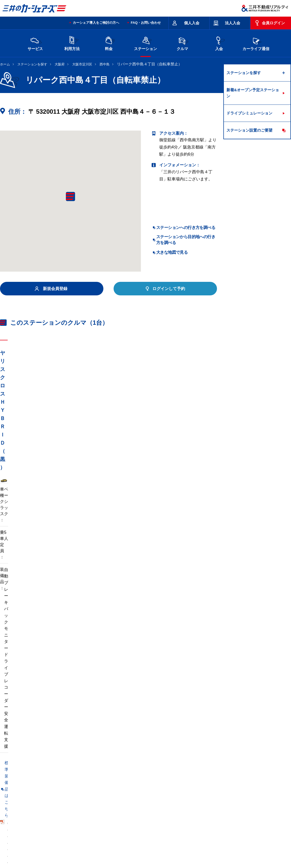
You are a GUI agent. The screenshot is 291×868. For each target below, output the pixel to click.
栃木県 (112, 782)
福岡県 (69, 799)
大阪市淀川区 (82, 64)
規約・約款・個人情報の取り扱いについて (87, 826)
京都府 (154, 791)
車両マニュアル (74, 500)
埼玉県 (154, 782)
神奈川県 (221, 782)
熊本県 (90, 799)
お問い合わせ (11, 826)
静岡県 (112, 791)
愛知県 (133, 791)
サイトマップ (177, 826)
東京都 (197, 782)
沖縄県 (112, 799)
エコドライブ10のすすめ (210, 826)
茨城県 (90, 782)
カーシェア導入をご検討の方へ (96, 23)
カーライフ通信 (256, 43)
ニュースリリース (108, 846)
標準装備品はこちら (23, 500)
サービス (35, 43)
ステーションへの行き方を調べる (186, 228)
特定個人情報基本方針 (172, 846)
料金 (109, 43)
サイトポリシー (37, 826)
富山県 (47, 791)
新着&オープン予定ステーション (253, 93)
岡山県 (47, 799)
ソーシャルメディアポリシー (79, 852)
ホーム (5, 64)
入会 (219, 43)
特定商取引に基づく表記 (143, 826)
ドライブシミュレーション (249, 113)
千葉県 (176, 782)
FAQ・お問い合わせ (146, 23)
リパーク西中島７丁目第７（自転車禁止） (39, 728)
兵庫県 (197, 791)
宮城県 (69, 782)
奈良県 (219, 791)
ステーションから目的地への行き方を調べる (186, 240)
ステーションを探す (32, 64)
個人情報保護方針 (138, 846)
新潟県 (240, 782)
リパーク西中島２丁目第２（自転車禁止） (124, 728)
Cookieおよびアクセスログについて (252, 846)
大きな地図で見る (172, 252)
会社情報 (65, 846)
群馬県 (133, 782)
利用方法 (72, 43)
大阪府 (60, 64)
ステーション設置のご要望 (249, 130)
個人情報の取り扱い (207, 846)
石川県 (69, 791)
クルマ (182, 43)
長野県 (90, 791)
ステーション (145, 43)
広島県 (240, 791)
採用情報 (83, 846)
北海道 (47, 782)
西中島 (105, 64)
